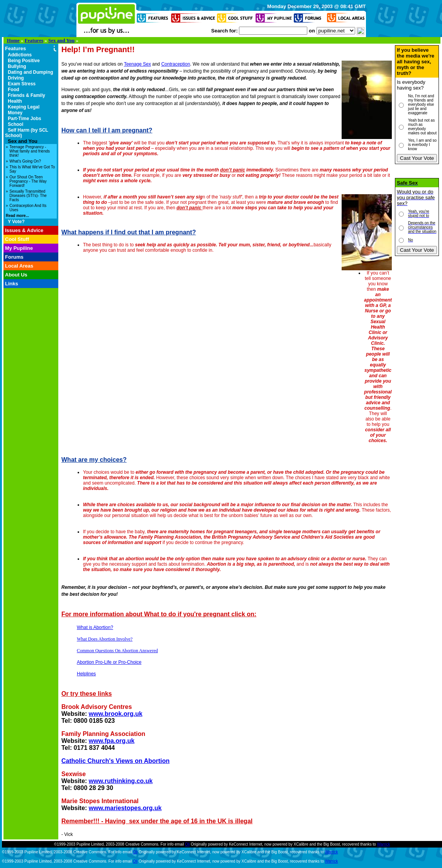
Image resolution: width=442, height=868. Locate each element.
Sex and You (61, 40)
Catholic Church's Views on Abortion (115, 761)
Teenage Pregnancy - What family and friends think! (30, 151)
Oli (187, 844)
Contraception (176, 64)
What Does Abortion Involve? (105, 639)
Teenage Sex (137, 64)
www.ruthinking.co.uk (121, 781)
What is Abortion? (95, 627)
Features (34, 40)
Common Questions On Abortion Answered (117, 651)
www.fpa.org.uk (112, 741)
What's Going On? (25, 161)
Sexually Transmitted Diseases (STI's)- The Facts (28, 196)
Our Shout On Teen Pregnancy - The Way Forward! (28, 181)
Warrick (384, 844)
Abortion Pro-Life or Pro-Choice (109, 662)
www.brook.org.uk (116, 714)
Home (13, 40)
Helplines (86, 674)
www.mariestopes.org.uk (125, 808)
